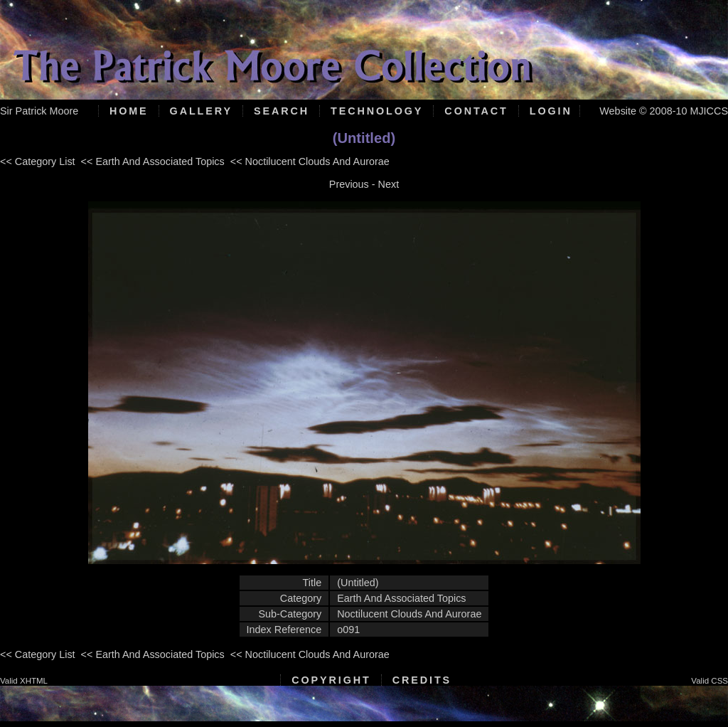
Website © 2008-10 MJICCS (664, 111)
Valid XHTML (24, 681)
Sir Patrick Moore (39, 111)
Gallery (201, 111)
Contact (476, 111)
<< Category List (38, 161)
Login (551, 111)
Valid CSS (710, 681)
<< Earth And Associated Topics (153, 161)
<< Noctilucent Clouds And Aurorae (310, 161)
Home (129, 111)
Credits (422, 680)
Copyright (331, 680)
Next (389, 184)
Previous (349, 184)
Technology (377, 111)
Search (282, 111)
